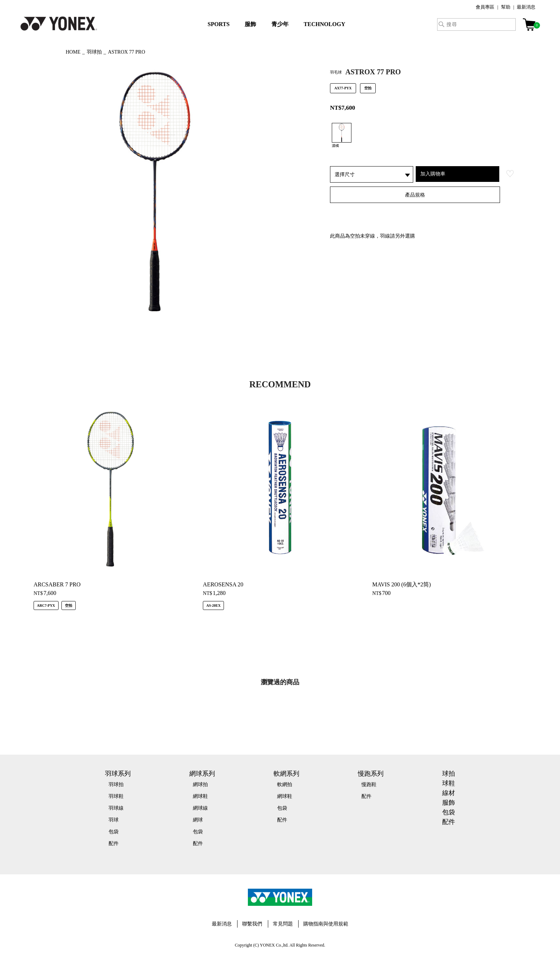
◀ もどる (43, 51)
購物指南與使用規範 (326, 924)
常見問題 (283, 924)
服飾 (250, 24)
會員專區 (485, 7)
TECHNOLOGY (324, 24)
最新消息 (526, 7)
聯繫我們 (252, 924)
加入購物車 (433, 174)
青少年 (280, 24)
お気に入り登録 (510, 174)
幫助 (506, 7)
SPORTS (219, 24)
